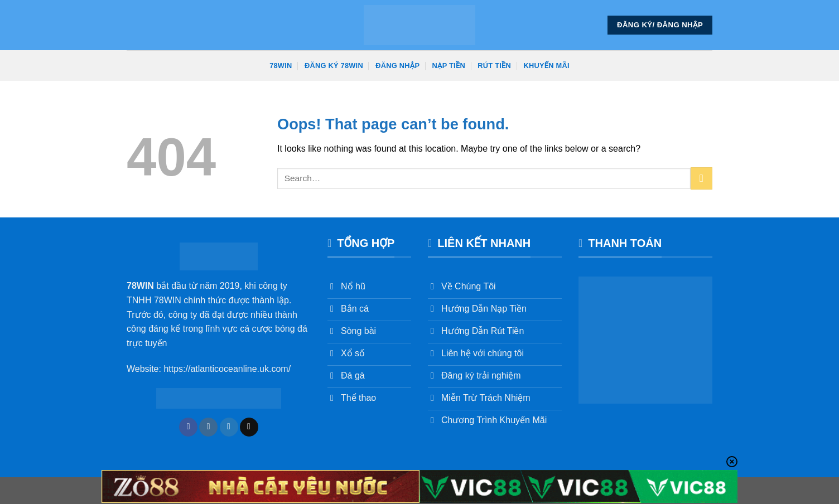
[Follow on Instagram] (208, 427)
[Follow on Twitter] (229, 427)
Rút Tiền (494, 66)
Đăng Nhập (397, 66)
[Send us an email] (249, 427)
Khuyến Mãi (547, 66)
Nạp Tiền (449, 66)
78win (281, 66)
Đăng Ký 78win (334, 66)
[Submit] (701, 178)
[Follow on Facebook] (188, 427)
